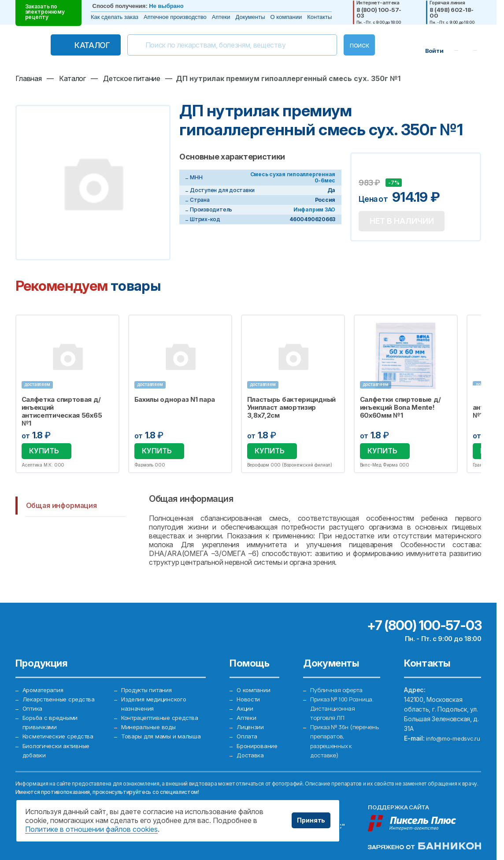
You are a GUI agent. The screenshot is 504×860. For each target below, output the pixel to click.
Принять (311, 820)
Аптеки (221, 17)
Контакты (319, 17)
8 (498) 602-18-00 (451, 13)
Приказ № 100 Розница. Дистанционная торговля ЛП (344, 706)
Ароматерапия (44, 687)
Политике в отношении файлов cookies (91, 829)
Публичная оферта (338, 687)
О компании (286, 17)
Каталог (77, 45)
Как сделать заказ (115, 17)
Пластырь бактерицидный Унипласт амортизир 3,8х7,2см (291, 408)
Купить (43, 450)
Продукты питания (149, 687)
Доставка (251, 754)
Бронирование (258, 745)
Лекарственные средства (61, 696)
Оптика (33, 706)
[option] (67, 393)
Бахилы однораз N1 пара (175, 400)
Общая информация (61, 503)
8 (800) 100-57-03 (379, 13)
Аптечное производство (175, 17)
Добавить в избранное (367, 170)
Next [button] (479, 393)
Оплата (247, 735)
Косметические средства (61, 735)
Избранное (107, 326)
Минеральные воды (150, 735)
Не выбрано (166, 6)
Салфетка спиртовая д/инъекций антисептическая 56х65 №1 (62, 411)
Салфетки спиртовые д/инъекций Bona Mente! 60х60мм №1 (400, 408)
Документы (250, 17)
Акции (245, 706)
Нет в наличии (405, 223)
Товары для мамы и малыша (162, 745)
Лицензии (250, 725)
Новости (249, 696)
